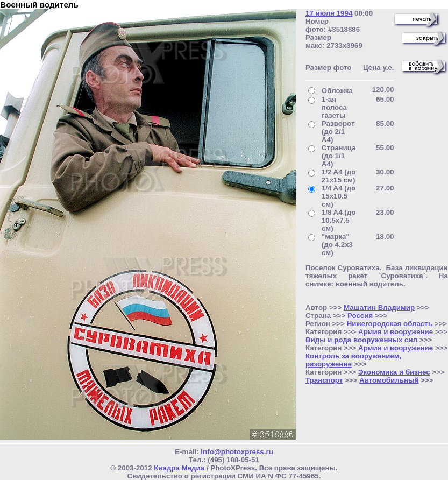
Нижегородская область (390, 324)
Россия (360, 316)
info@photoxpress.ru (237, 452)
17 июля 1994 (329, 13)
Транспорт (324, 380)
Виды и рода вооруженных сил (361, 340)
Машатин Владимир (379, 308)
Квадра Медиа (179, 468)
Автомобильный (389, 380)
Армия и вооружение (396, 332)
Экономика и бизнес (394, 372)
